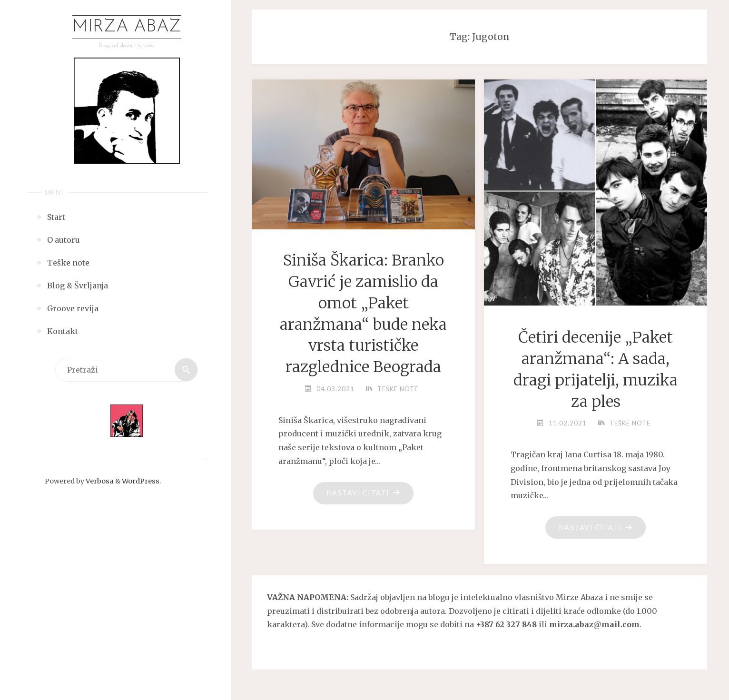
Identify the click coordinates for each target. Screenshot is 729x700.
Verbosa (99, 481)
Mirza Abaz (127, 27)
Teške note (398, 389)
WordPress (141, 481)
